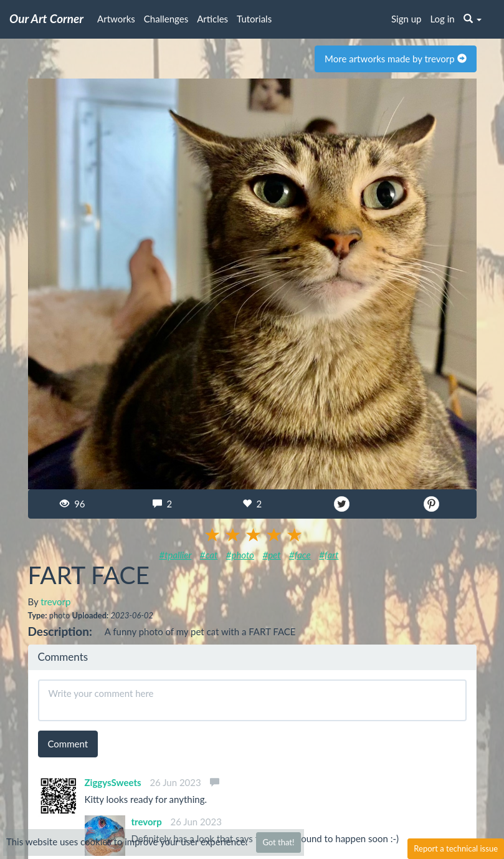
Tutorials (254, 19)
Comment (68, 744)
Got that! (278, 842)
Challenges (166, 19)
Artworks (116, 19)
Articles (212, 19)
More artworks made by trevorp (395, 59)
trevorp (55, 602)
